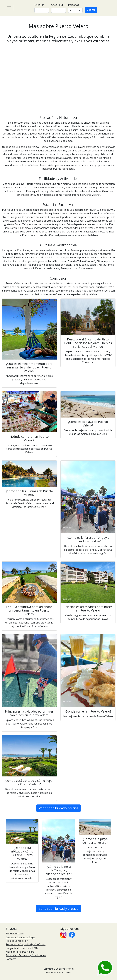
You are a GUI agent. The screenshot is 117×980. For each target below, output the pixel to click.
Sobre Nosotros (15, 934)
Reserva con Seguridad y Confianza (26, 944)
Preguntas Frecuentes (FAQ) (22, 948)
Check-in (39, 5)
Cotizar (91, 10)
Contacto (11, 959)
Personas (74, 5)
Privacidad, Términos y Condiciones (26, 955)
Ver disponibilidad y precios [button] (58, 808)
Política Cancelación (17, 941)
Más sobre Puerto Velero (20, 952)
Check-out (57, 5)
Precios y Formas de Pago (20, 937)
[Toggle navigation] (9, 8)
